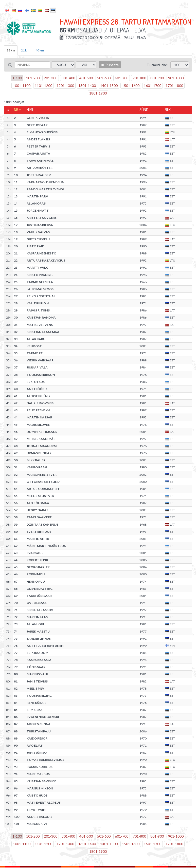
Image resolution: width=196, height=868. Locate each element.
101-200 (33, 78)
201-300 (51, 78)
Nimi (30, 110)
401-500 (86, 78)
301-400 (68, 78)
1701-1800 (174, 86)
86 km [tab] (11, 50)
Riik (168, 110)
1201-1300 (65, 86)
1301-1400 (87, 86)
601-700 (122, 78)
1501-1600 (131, 86)
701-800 (139, 78)
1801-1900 (98, 93)
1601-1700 (153, 86)
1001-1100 (22, 86)
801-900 (157, 78)
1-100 (17, 78)
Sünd (144, 110)
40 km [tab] (40, 50)
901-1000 (176, 78)
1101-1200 (43, 86)
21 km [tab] (25, 50)
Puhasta (110, 65)
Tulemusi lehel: (158, 65)
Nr (16, 110)
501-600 (104, 78)
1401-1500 (109, 86)
